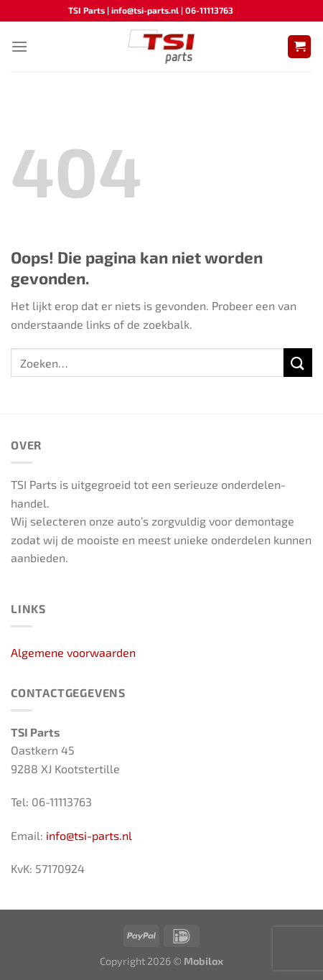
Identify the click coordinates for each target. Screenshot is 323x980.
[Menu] (19, 46)
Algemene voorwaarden (73, 652)
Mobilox (203, 961)
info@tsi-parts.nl (89, 835)
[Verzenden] (298, 362)
